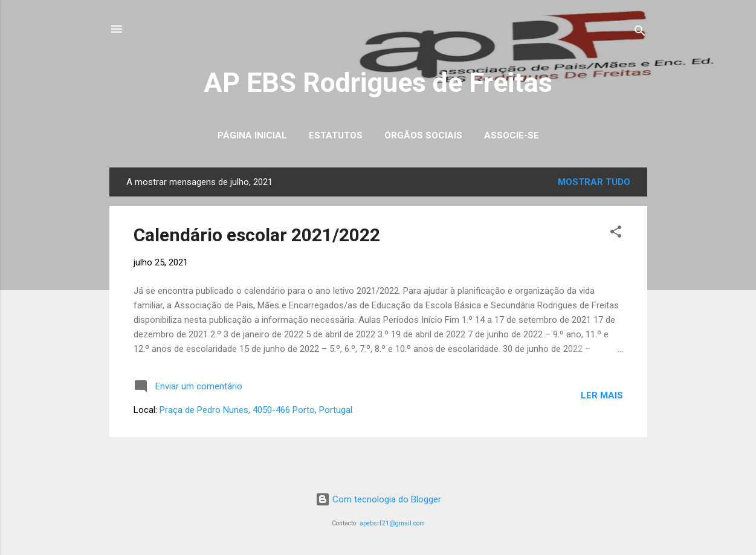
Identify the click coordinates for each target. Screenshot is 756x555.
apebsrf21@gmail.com (392, 523)
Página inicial (252, 135)
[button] (616, 234)
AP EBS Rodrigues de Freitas (378, 83)
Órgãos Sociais (423, 135)
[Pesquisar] (640, 33)
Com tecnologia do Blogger (378, 499)
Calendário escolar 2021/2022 (257, 235)
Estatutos (336, 135)
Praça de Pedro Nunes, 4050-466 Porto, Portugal (256, 410)
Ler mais (602, 395)
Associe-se (512, 135)
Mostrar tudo (594, 182)
